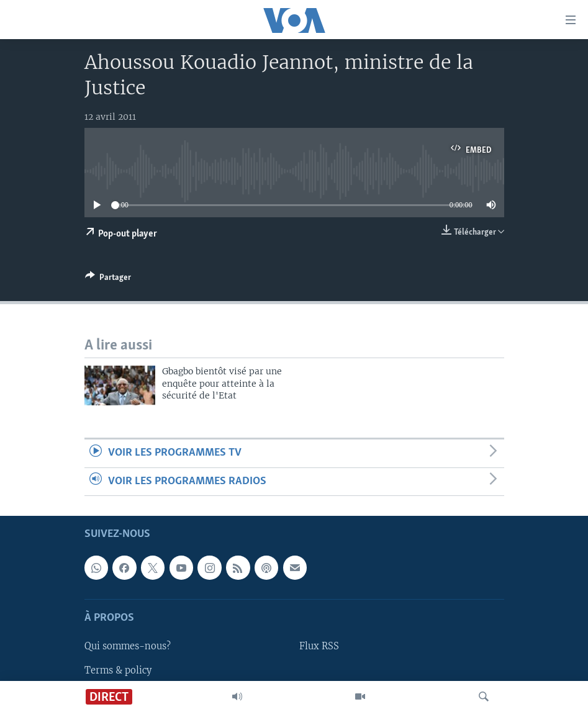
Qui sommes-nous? (128, 647)
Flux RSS (319, 647)
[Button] (108, 279)
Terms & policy (118, 670)
